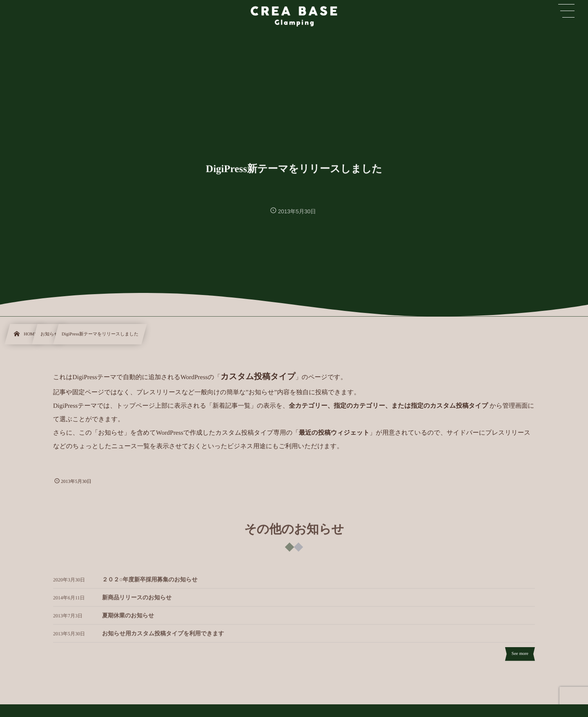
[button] (566, 11)
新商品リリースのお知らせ (137, 600)
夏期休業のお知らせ (128, 618)
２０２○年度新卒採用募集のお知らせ (150, 582)
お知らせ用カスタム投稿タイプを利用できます (163, 636)
